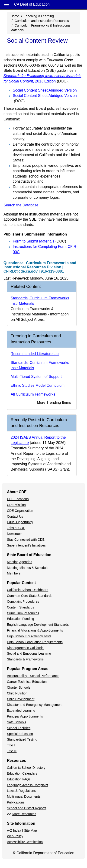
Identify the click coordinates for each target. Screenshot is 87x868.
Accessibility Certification (25, 842)
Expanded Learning (21, 711)
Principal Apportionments (25, 716)
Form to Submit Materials (39, 241)
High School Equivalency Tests (29, 636)
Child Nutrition (17, 693)
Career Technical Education (27, 682)
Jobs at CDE (16, 528)
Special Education (20, 734)
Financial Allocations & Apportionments (35, 630)
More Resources (24, 814)
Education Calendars (22, 773)
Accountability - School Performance (33, 676)
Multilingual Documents (24, 796)
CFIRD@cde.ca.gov (21, 271)
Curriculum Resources (23, 613)
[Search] (83, 5)
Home (15, 16)
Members (14, 573)
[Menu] (6, 4)
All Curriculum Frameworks (33, 394)
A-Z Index (14, 830)
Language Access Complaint (27, 785)
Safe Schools (17, 722)
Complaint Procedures (23, 601)
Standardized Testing (22, 739)
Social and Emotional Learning (29, 653)
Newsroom (15, 534)
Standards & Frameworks (25, 659)
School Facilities (19, 728)
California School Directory (26, 768)
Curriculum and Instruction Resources (42, 21)
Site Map (31, 830)
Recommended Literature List (35, 354)
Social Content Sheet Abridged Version (45, 90)
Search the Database (21, 205)
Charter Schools (19, 687)
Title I (11, 745)
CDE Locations (18, 499)
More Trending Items (54, 402)
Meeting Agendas (19, 562)
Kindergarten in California (25, 648)
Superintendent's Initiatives (26, 545)
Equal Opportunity (20, 522)
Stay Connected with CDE (26, 540)
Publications (16, 802)
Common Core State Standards (30, 596)
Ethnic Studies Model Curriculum (38, 385)
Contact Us (15, 516)
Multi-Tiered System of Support (36, 377)
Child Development (21, 699)
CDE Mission (16, 505)
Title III (12, 751)
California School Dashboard (28, 590)
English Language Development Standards (38, 625)
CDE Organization (20, 511)
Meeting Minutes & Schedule (28, 568)
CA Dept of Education (32, 4)
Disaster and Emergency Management (35, 705)
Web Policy (15, 836)
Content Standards (21, 607)
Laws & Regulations (21, 791)
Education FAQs (19, 779)
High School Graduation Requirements (35, 642)
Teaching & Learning (39, 16)
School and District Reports (27, 808)
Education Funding (21, 619)
